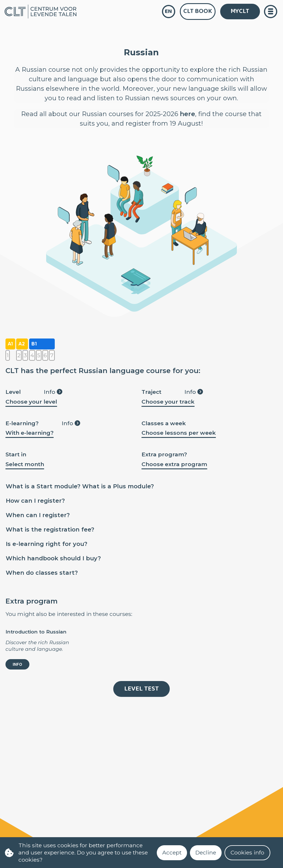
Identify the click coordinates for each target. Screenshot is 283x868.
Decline (206, 852)
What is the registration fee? (50, 530)
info (17, 664)
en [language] (168, 11)
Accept (172, 852)
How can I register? (35, 501)
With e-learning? (30, 433)
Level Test (141, 689)
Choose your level (31, 402)
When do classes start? (42, 573)
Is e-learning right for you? (47, 544)
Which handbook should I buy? (53, 558)
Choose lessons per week (179, 433)
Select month (25, 464)
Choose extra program (174, 464)
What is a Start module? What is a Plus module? (80, 486)
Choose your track (168, 402)
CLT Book (198, 11)
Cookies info (247, 852)
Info (53, 392)
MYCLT (240, 11)
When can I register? (38, 515)
